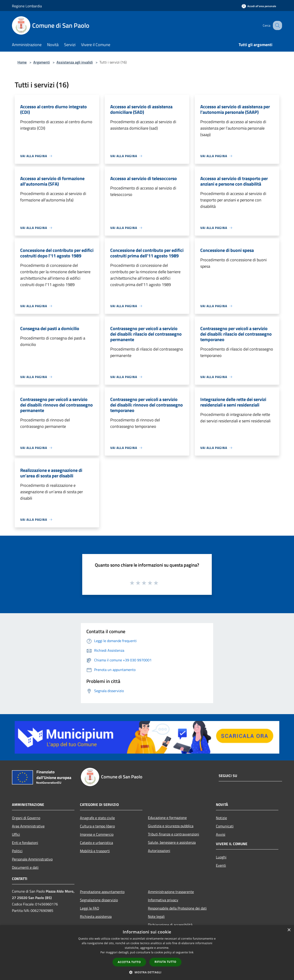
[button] (147, 972)
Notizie (221, 818)
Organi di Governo (26, 818)
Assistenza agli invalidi (75, 62)
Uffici (16, 834)
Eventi (221, 865)
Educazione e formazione (167, 818)
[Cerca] (277, 25)
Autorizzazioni (159, 851)
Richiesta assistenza (96, 916)
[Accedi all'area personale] (259, 6)
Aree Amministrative (28, 826)
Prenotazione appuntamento (102, 892)
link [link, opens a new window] (191, 952)
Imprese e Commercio (97, 834)
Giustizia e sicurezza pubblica (171, 826)
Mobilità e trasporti (95, 851)
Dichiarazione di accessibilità (170, 925)
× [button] (289, 930)
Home (22, 62)
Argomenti (42, 62)
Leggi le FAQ (90, 908)
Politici (17, 851)
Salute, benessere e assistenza (172, 842)
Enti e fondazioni (25, 843)
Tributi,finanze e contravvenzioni (174, 834)
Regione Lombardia (27, 6)
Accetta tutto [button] (129, 962)
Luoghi (221, 857)
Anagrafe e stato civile (97, 818)
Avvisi (221, 834)
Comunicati (225, 826)
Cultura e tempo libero (97, 826)
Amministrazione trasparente (171, 892)
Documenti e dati (25, 867)
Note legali (156, 916)
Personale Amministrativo (32, 859)
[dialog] (147, 953)
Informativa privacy (163, 900)
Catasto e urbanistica (96, 843)
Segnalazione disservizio (99, 900)
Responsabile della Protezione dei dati (177, 908)
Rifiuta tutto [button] (165, 962)
